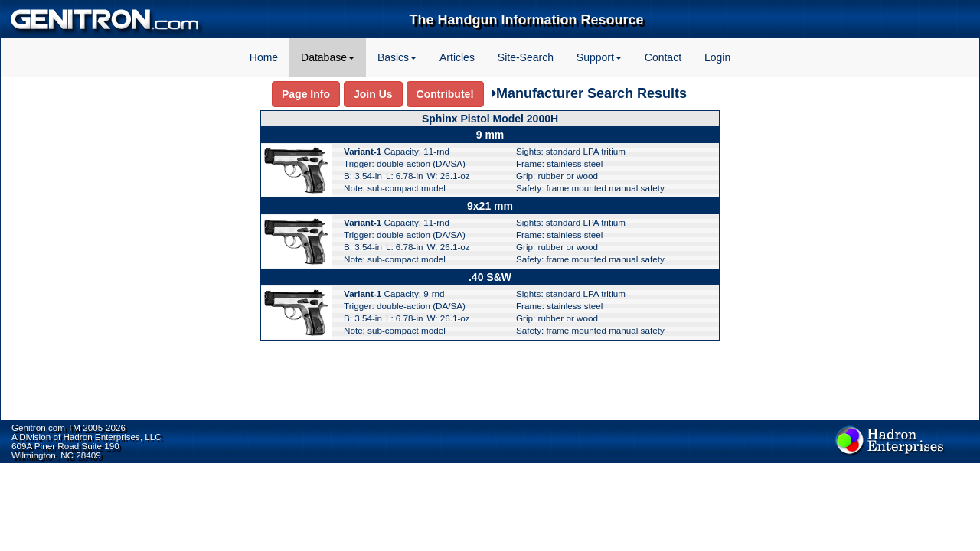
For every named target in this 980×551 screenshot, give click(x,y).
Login (717, 57)
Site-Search (526, 57)
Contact (663, 57)
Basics (397, 57)
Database (328, 57)
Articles (457, 57)
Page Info (306, 94)
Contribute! (445, 94)
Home (264, 57)
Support (599, 57)
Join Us (373, 94)
